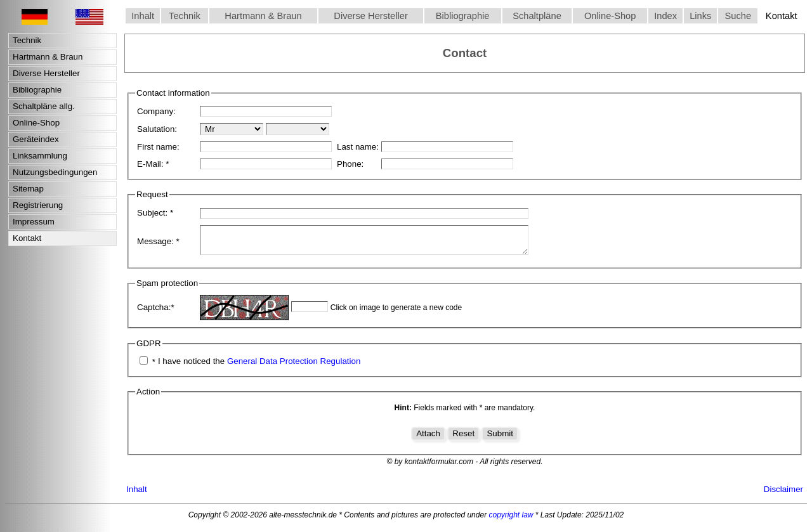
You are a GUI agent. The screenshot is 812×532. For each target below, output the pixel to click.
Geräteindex (36, 139)
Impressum (34, 222)
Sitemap (28, 189)
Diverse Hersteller (370, 16)
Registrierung (38, 205)
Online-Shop (610, 16)
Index (665, 16)
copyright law (511, 521)
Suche (738, 16)
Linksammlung (40, 156)
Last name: (358, 147)
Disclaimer (783, 495)
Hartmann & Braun (263, 16)
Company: (156, 111)
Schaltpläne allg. (44, 106)
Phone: (350, 164)
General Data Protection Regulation (294, 367)
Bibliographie (463, 16)
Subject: (155, 213)
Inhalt (143, 16)
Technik (185, 16)
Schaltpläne (537, 16)
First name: (158, 147)
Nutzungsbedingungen (55, 172)
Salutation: (157, 129)
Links (700, 16)
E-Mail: (153, 164)
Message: (158, 244)
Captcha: (156, 313)
